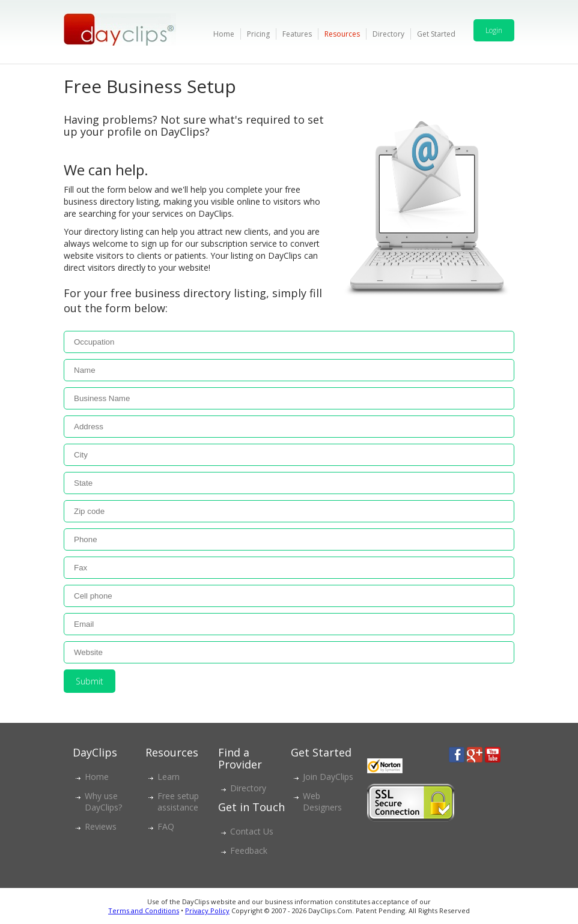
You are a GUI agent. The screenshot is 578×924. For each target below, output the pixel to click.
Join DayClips (328, 777)
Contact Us (252, 831)
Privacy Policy (207, 910)
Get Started (436, 34)
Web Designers (322, 802)
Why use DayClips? (103, 802)
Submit (90, 681)
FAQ (166, 826)
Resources (342, 34)
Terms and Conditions (144, 910)
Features (297, 34)
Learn (169, 777)
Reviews (101, 826)
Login (494, 30)
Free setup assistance (178, 802)
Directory (388, 34)
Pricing (258, 34)
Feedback (249, 850)
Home (224, 34)
